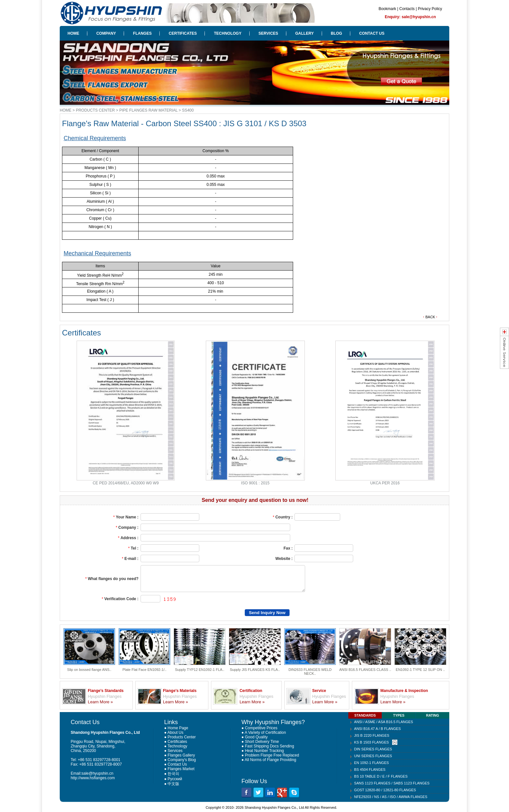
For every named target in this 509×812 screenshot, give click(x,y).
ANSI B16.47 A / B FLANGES (378, 729)
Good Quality (256, 737)
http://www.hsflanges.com (93, 778)
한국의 (173, 774)
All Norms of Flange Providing (271, 760)
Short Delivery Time (262, 742)
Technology (177, 746)
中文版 (173, 784)
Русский (175, 779)
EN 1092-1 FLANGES (372, 763)
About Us (175, 733)
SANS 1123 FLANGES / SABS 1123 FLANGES (392, 783)
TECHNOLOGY (228, 33)
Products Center (182, 737)
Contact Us (177, 764)
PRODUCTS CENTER (95, 110)
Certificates (177, 742)
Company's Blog (182, 760)
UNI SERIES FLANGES (373, 756)
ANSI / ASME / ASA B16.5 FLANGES (384, 722)
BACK (430, 317)
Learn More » (100, 702)
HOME (73, 33)
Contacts (407, 9)
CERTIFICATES (183, 33)
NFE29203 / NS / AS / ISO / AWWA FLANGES (391, 797)
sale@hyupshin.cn (97, 773)
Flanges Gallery (181, 755)
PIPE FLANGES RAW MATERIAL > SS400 (156, 110)
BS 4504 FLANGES (370, 770)
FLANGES (142, 33)
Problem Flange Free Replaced (272, 755)
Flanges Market (181, 769)
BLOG (336, 33)
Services (175, 751)
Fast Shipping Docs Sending (269, 746)
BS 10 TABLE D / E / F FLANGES (381, 776)
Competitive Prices (261, 728)
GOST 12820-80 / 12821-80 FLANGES (385, 790)
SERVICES (268, 33)
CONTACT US (372, 33)
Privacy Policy (430, 9)
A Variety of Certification (265, 733)
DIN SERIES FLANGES (373, 749)
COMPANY (106, 33)
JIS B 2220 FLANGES (372, 735)
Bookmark (387, 9)
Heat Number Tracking (264, 751)
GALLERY (305, 33)
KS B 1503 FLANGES (372, 742)
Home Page (178, 728)
